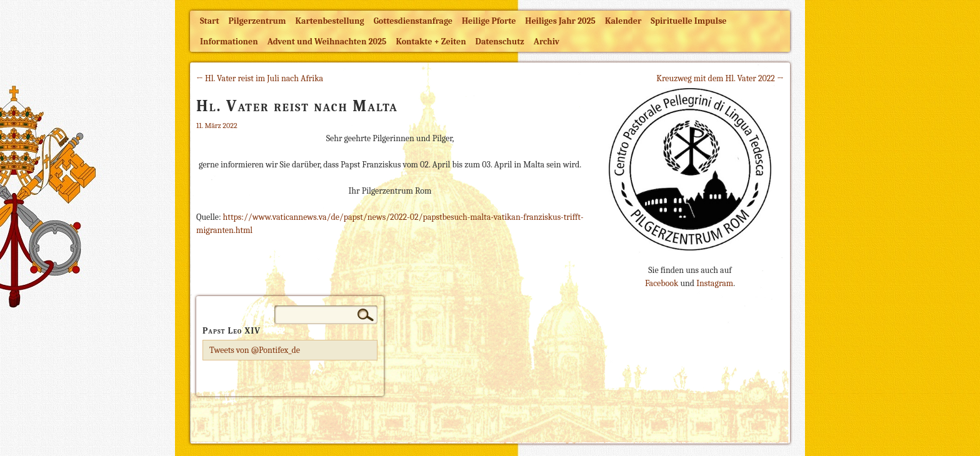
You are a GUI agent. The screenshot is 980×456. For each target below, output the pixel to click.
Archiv (547, 42)
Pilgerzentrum (257, 21)
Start (210, 21)
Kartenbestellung (330, 21)
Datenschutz (500, 42)
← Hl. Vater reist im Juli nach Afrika (260, 78)
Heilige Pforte (489, 21)
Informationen (229, 42)
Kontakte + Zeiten (431, 42)
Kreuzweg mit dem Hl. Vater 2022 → (720, 78)
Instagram (715, 283)
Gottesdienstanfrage (413, 21)
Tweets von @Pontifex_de (255, 350)
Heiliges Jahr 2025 (560, 21)
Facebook (662, 283)
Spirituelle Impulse (688, 21)
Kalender (623, 21)
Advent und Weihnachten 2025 (327, 42)
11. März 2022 (217, 126)
